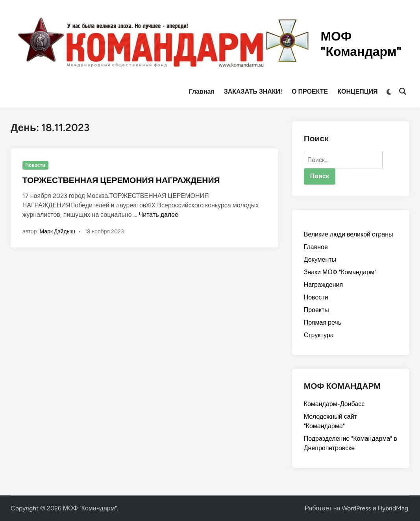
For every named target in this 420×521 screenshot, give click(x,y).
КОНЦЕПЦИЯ (357, 91)
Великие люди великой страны (349, 234)
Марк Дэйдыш (57, 232)
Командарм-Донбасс (334, 404)
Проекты (316, 310)
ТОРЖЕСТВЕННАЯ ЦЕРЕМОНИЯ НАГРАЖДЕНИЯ (121, 180)
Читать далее (159, 215)
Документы (320, 260)
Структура (319, 335)
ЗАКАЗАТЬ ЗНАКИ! (253, 91)
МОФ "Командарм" (361, 44)
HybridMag (393, 508)
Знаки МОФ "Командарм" (340, 272)
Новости (35, 165)
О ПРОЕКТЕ (310, 91)
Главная (202, 91)
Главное (316, 247)
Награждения (323, 285)
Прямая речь (323, 322)
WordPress (356, 508)
